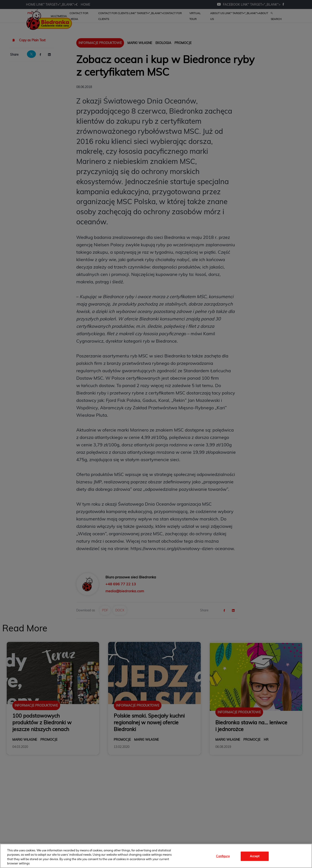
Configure (223, 856)
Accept (255, 856)
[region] (156, 856)
